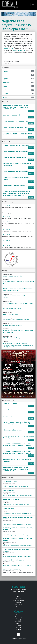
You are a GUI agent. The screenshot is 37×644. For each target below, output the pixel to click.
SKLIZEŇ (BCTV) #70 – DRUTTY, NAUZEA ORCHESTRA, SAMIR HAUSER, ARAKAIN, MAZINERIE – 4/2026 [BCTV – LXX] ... (18, 344)
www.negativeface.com (19, 50)
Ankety (18, 623)
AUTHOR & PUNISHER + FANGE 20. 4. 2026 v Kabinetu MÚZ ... (18, 282)
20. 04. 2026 (6, 245)
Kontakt (18, 603)
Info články (18, 621)
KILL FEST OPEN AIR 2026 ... (11, 313)
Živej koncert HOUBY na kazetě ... (12, 308)
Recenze (19, 615)
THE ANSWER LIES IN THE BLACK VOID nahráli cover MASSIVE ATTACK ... (18, 331)
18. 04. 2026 (6, 211)
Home (18, 596)
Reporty (18, 619)
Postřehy (19, 625)
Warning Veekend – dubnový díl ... (12, 275)
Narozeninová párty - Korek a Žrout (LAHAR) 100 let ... (18, 303)
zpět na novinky (7, 18)
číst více (31, 111)
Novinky (18, 598)
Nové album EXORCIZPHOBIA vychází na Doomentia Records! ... (18, 296)
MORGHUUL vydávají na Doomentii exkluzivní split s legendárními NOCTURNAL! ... (18, 289)
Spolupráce (19, 605)
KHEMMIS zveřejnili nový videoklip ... (13, 324)
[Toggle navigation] (33, 4)
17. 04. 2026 (6, 205)
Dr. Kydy (18, 627)
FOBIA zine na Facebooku (18, 636)
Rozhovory (19, 617)
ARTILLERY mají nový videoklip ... (12, 337)
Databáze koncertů (19, 601)
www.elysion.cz (8, 49)
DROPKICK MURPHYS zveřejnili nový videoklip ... (17, 319)
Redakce (18, 607)
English (19, 629)
